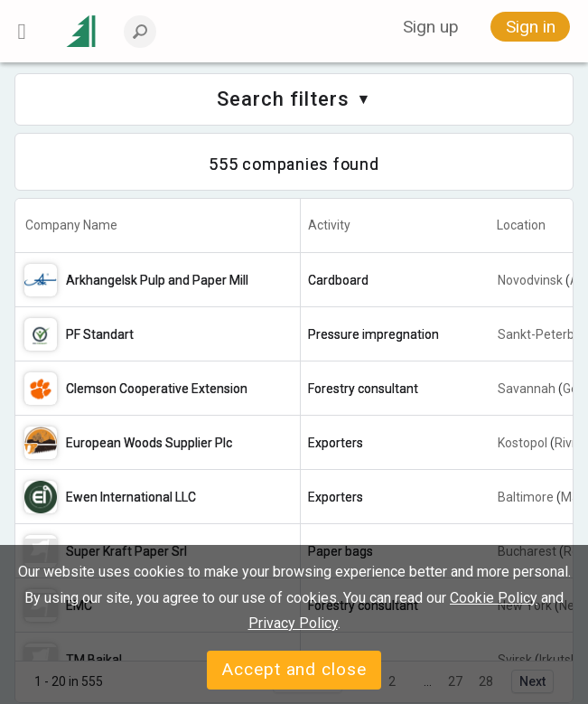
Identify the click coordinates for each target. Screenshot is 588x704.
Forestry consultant (363, 389)
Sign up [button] (431, 27)
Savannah (527, 389)
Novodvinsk (530, 280)
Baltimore (526, 497)
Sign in (531, 27)
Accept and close (294, 669)
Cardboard (338, 280)
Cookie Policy (494, 598)
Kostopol (523, 443)
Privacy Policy (293, 623)
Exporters (336, 443)
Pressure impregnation (373, 334)
